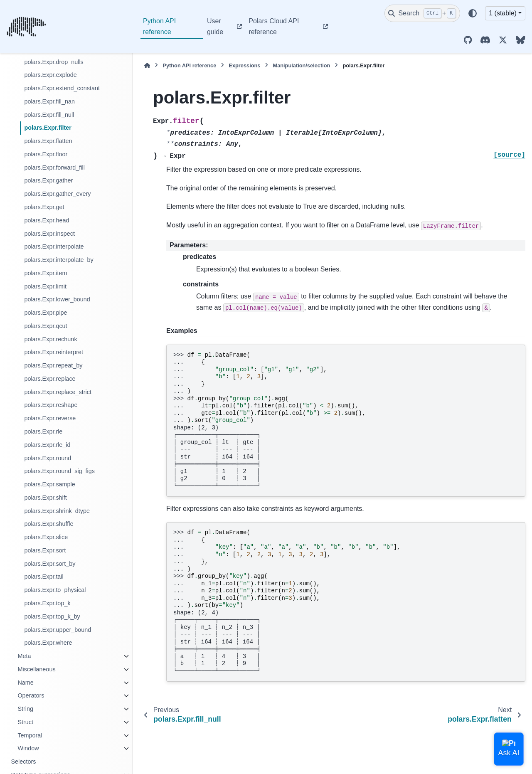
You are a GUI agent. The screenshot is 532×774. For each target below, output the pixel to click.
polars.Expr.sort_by (50, 564)
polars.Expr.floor (46, 154)
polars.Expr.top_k (47, 603)
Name (25, 683)
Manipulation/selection (301, 65)
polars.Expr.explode (50, 75)
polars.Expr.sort (45, 550)
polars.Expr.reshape (51, 405)
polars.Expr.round (48, 458)
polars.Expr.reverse (50, 418)
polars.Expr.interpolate (54, 246)
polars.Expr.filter (48, 128)
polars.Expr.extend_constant (62, 88)
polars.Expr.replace (50, 379)
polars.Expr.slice (46, 537)
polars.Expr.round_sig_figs (59, 471)
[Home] (147, 65)
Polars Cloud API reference (274, 26)
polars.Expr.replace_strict (58, 392)
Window (28, 748)
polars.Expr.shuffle (49, 524)
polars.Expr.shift (45, 498)
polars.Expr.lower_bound (57, 299)
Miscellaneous (36, 669)
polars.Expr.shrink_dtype (57, 511)
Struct (25, 722)
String (25, 709)
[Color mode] (473, 13)
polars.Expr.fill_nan (49, 101)
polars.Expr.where (48, 643)
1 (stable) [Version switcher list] (503, 13)
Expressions (244, 65)
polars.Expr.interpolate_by (59, 260)
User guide (215, 26)
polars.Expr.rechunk (50, 339)
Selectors (23, 762)
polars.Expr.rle (43, 431)
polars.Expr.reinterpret (54, 352)
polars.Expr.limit (45, 286)
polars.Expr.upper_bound (58, 630)
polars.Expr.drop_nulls (54, 62)
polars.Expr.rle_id (47, 445)
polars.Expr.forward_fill (54, 168)
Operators (31, 695)
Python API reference (159, 26)
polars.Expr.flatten (48, 141)
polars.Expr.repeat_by (53, 365)
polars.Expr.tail (44, 577)
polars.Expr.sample (49, 484)
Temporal (30, 735)
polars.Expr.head (47, 220)
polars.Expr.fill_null (49, 115)
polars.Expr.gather (48, 180)
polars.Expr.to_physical (55, 590)
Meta (24, 656)
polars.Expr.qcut (46, 326)
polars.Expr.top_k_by (52, 616)
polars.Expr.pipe (46, 313)
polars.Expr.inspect (49, 234)
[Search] (422, 13)
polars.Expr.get (44, 207)
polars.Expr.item (46, 273)
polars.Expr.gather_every (57, 194)
